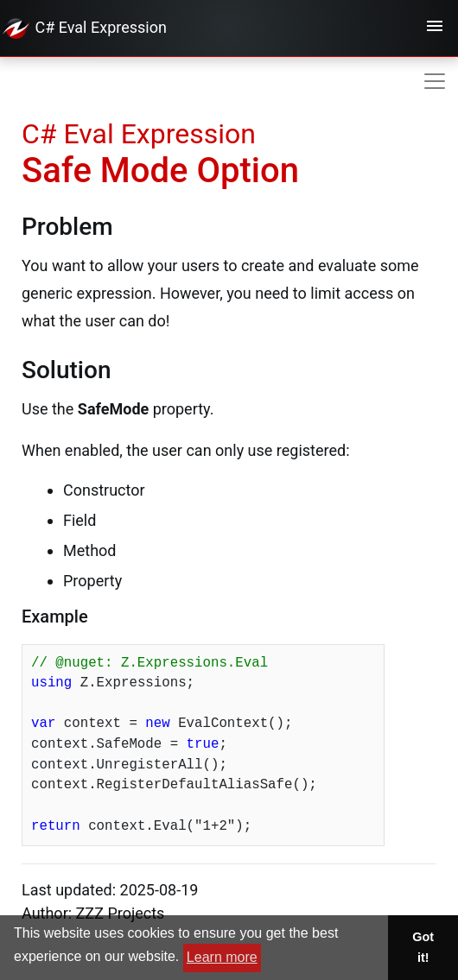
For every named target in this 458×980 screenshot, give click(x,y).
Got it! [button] (423, 947)
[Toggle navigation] (435, 28)
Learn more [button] (222, 957)
